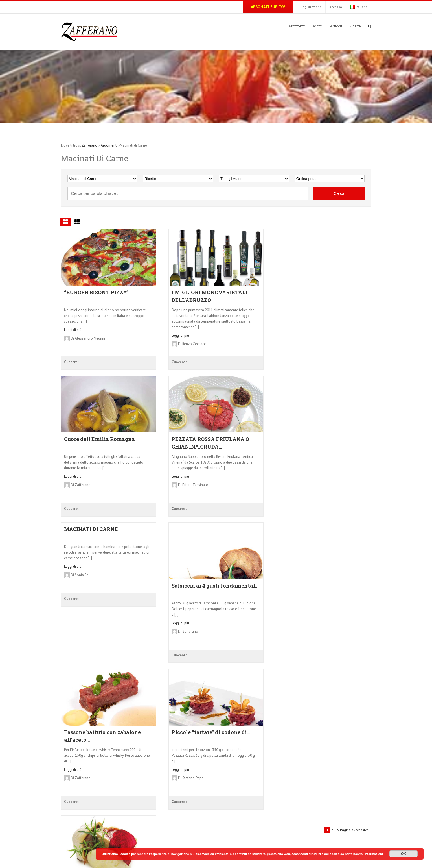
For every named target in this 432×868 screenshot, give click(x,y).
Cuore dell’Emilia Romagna (99, 439)
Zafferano (89, 145)
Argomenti (109, 145)
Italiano (359, 7)
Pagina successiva (354, 830)
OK (404, 854)
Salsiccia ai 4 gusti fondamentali (214, 586)
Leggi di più (73, 330)
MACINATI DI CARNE (91, 529)
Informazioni (374, 854)
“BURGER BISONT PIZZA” (96, 292)
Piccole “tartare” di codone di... (211, 732)
